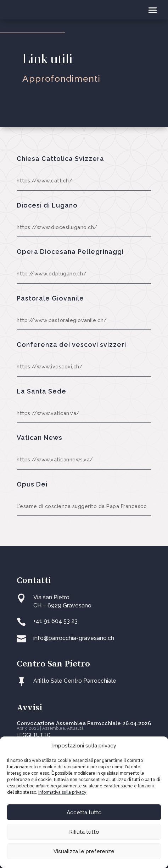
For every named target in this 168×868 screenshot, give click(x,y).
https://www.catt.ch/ (44, 181)
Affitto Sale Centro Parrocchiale (75, 681)
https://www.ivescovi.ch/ (50, 367)
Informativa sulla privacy (62, 792)
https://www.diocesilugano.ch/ (57, 227)
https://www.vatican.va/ (48, 413)
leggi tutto (34, 735)
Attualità (75, 728)
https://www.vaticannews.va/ (55, 460)
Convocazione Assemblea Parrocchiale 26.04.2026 (84, 723)
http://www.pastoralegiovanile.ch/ (62, 320)
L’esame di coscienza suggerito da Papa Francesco (82, 506)
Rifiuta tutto (84, 832)
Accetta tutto (84, 812)
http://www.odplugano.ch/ (52, 274)
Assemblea (54, 728)
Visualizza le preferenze (84, 851)
